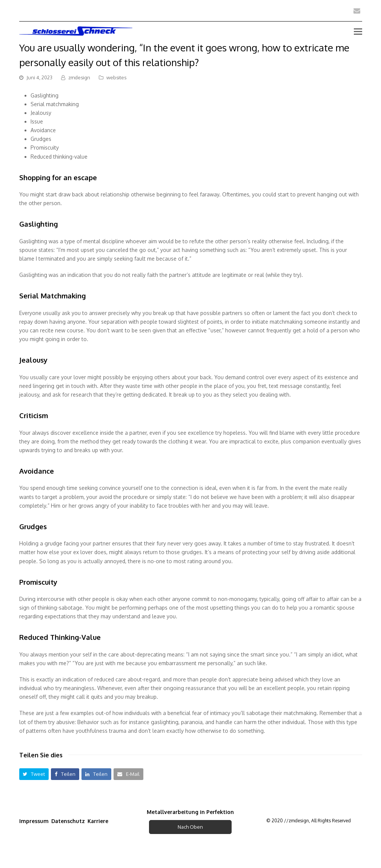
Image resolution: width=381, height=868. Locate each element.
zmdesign (79, 77)
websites (116, 77)
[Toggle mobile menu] (358, 31)
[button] (34, 774)
